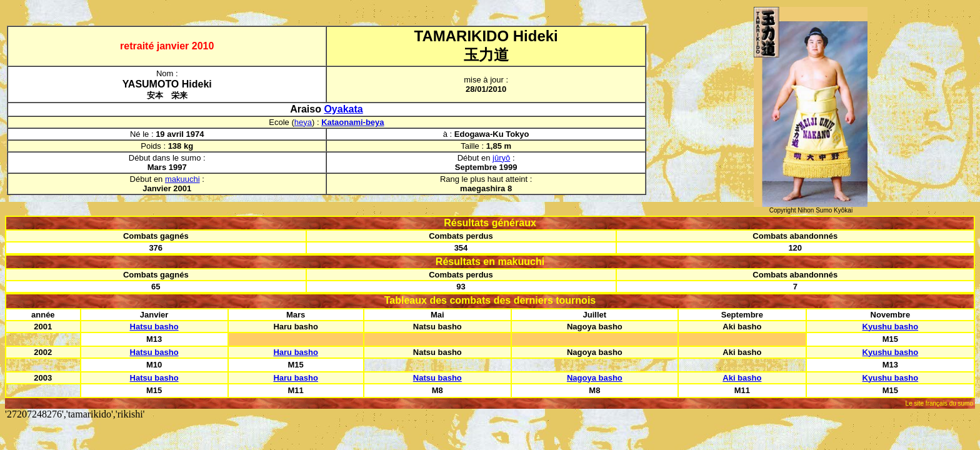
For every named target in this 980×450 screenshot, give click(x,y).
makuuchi (182, 179)
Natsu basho (437, 378)
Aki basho (742, 378)
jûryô (501, 158)
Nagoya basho (595, 378)
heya (303, 122)
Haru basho (296, 352)
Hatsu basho (154, 327)
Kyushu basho (891, 327)
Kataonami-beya (352, 122)
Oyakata (343, 109)
